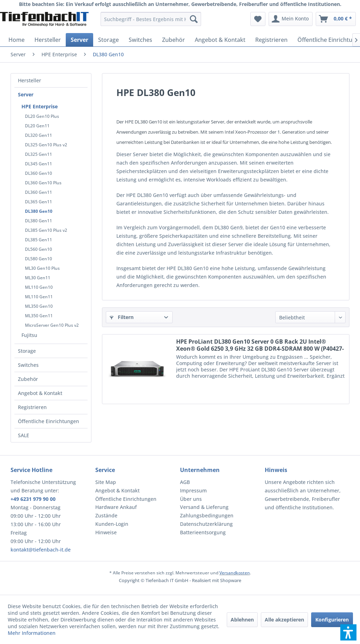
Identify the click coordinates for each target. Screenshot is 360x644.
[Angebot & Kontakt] (220, 40)
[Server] (79, 40)
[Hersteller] (48, 40)
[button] (348, 632)
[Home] (17, 40)
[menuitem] (151, 19)
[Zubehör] (173, 40)
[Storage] (108, 40)
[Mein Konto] (291, 19)
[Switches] (140, 40)
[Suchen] (194, 19)
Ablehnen (242, 620)
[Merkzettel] (258, 19)
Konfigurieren (332, 620)
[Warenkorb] (336, 19)
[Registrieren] (271, 40)
